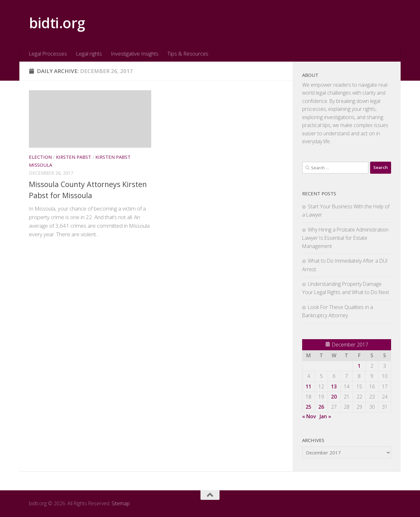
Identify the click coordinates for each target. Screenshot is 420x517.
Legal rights (89, 54)
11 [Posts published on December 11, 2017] (308, 386)
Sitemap (121, 503)
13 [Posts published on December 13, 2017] (334, 386)
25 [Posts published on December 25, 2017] (308, 407)
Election (40, 157)
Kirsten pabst (74, 157)
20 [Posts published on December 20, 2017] (334, 397)
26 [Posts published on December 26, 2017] (321, 407)
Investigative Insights (135, 54)
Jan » (325, 416)
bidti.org (57, 23)
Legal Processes (48, 54)
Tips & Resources (188, 54)
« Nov (309, 416)
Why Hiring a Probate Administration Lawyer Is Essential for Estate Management (345, 238)
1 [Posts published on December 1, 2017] (359, 366)
